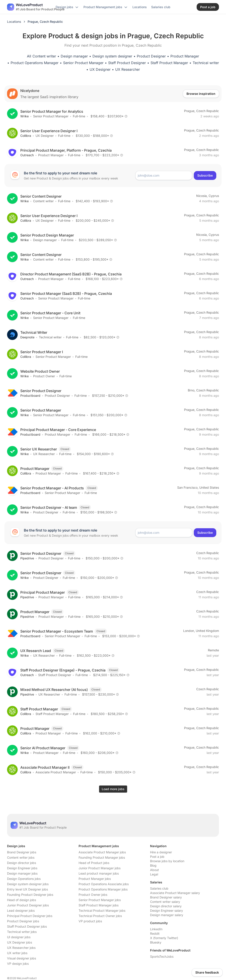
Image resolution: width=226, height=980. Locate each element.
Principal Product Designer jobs (30, 916)
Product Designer (151, 56)
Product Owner (44, 376)
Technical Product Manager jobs (102, 910)
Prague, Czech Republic (202, 111)
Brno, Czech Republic (203, 390)
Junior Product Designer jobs (28, 905)
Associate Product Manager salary (175, 893)
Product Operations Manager (35, 63)
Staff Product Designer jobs (27, 926)
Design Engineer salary (167, 910)
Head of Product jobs (94, 863)
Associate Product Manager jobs (102, 852)
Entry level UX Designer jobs (27, 889)
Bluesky (156, 942)
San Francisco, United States (198, 487)
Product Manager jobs (95, 879)
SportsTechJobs (162, 956)
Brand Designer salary (166, 897)
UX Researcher (128, 69)
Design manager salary (167, 915)
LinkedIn (156, 929)
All (29, 56)
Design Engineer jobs (22, 868)
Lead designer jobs (21, 910)
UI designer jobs (19, 937)
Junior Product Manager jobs (100, 868)
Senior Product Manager (83, 63)
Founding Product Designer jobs (30, 895)
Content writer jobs (21, 857)
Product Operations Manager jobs (103, 889)
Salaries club (159, 888)
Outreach (27, 155)
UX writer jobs (17, 953)
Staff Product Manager (169, 63)
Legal (154, 874)
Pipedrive (27, 558)
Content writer (44, 56)
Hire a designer (161, 852)
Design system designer (112, 56)
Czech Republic (208, 553)
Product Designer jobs (23, 921)
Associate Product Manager (56, 772)
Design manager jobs (22, 873)
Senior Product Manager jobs (100, 900)
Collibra (26, 136)
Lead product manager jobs (99, 873)
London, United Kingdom (201, 631)
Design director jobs (22, 863)
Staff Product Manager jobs (99, 905)
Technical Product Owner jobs (100, 916)
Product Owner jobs (93, 895)
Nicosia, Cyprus (208, 196)
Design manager (74, 56)
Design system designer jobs (28, 884)
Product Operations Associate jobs (104, 884)
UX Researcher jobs (21, 948)
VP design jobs (18, 964)
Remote (213, 650)
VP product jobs (90, 921)
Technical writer (206, 63)
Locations (14, 22)
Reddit (155, 933)
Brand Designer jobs (22, 852)
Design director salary (166, 906)
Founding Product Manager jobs (102, 857)
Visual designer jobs (22, 958)
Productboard (30, 396)
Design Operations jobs (24, 879)
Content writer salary (165, 902)
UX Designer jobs (20, 942)
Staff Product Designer (127, 63)
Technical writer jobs (22, 932)
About (154, 870)
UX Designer (100, 69)
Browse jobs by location (167, 861)
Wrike (24, 116)
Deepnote (27, 337)
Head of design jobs (22, 900)
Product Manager (185, 56)
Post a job (157, 857)
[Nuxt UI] (36, 7)
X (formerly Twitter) (164, 938)
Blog (153, 865)
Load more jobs (113, 789)
